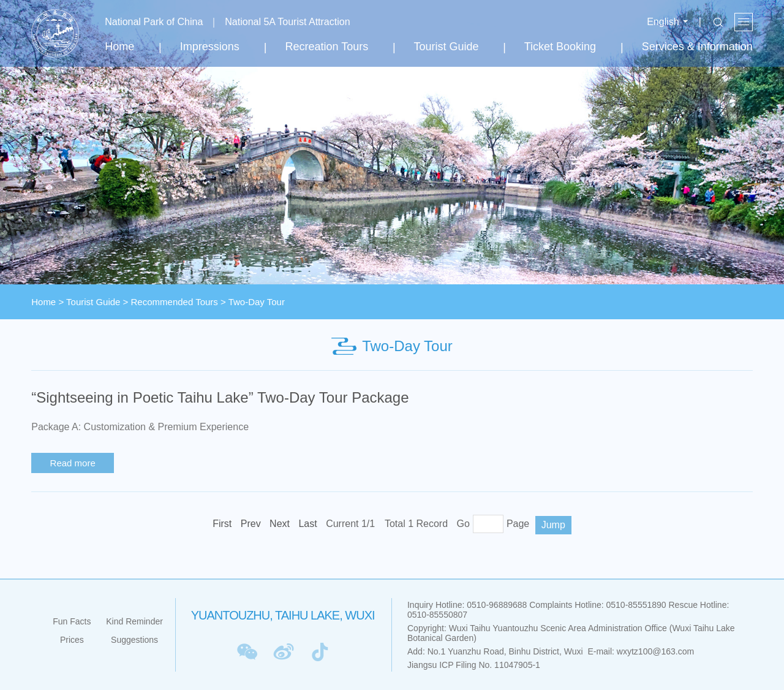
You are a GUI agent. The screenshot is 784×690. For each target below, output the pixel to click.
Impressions (210, 47)
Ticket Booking (560, 47)
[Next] (280, 524)
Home (119, 47)
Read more (73, 463)
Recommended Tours (175, 302)
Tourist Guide (446, 47)
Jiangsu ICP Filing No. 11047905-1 (474, 665)
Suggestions (134, 640)
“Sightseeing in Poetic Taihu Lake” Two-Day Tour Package (220, 397)
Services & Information (697, 47)
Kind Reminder (134, 621)
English (663, 22)
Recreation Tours (326, 47)
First (222, 524)
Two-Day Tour (257, 302)
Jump (553, 525)
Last (307, 524)
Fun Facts (72, 621)
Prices (72, 640)
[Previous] (251, 524)
